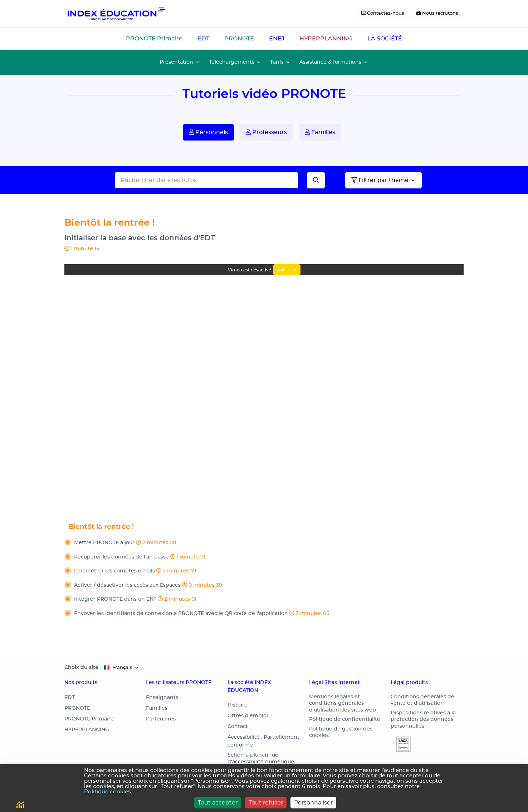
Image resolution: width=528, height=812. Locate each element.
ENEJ (277, 39)
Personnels (208, 132)
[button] (264, 543)
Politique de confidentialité (345, 719)
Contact (238, 727)
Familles (320, 132)
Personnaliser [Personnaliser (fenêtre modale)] (313, 803)
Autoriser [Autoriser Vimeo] (287, 270)
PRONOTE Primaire (154, 39)
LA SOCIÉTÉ (385, 39)
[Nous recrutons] (437, 14)
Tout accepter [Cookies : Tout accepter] (218, 803)
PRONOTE (239, 39)
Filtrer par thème (380, 180)
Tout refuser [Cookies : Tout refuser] (266, 803)
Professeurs (266, 132)
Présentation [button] (176, 62)
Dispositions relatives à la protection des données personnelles (423, 720)
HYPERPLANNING (326, 39)
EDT (203, 39)
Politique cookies (107, 792)
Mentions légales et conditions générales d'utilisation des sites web (343, 703)
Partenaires (161, 719)
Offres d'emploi (248, 716)
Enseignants (162, 698)
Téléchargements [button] (232, 62)
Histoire (238, 705)
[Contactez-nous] (383, 14)
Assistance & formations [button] (330, 62)
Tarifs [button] (277, 62)
